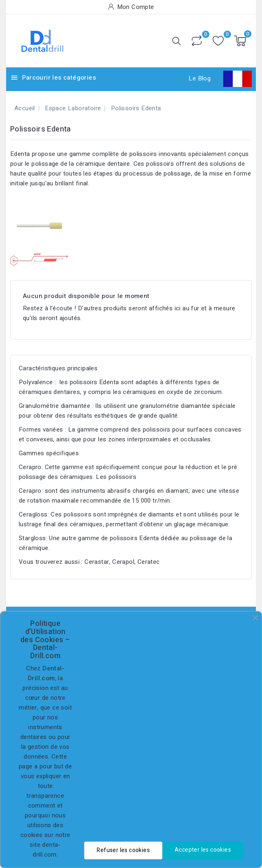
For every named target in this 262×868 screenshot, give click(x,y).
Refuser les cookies (123, 850)
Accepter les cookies (203, 850)
